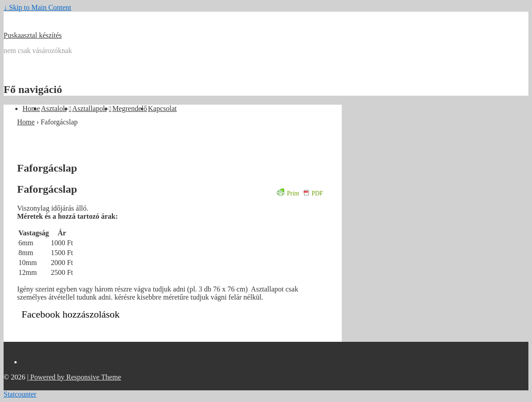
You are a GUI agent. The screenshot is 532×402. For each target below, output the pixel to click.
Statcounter (20, 394)
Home (31, 108)
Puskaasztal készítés (33, 35)
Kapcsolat (162, 108)
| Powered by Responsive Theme (74, 377)
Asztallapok (89, 108)
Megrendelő (130, 108)
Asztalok (54, 108)
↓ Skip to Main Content (37, 7)
